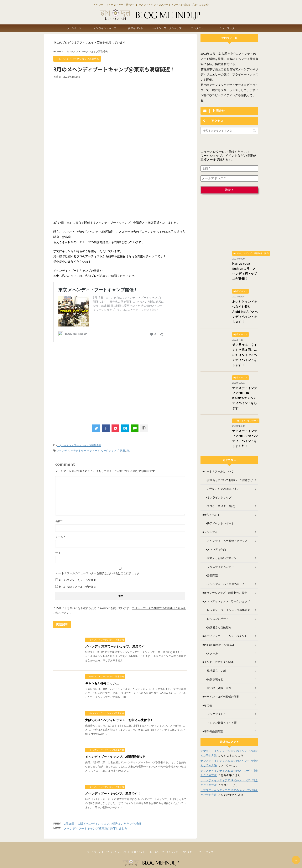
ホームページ (74, 28)
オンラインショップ (105, 28)
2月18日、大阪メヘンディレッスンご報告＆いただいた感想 (102, 824)
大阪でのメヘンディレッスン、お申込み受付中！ (119, 720)
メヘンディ (63, 451)
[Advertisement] (120, 107)
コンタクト (197, 28)
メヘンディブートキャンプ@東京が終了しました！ (97, 828)
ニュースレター (228, 28)
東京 (129, 451)
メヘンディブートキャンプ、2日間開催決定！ (117, 757)
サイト (59, 553)
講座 (122, 451)
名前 (59, 521)
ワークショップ (110, 451)
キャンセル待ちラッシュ (102, 683)
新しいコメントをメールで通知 (77, 580)
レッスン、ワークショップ (166, 28)
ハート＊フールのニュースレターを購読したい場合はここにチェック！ (120, 571)
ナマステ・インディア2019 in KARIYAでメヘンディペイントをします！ (245, 398)
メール (60, 537)
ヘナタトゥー (78, 451)
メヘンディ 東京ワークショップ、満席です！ (116, 647)
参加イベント (136, 28)
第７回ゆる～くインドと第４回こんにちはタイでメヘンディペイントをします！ (245, 355)
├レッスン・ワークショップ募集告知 (79, 445)
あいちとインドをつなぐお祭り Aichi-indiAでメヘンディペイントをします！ (245, 312)
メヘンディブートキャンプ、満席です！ (113, 794)
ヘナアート (94, 451)
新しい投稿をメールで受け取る (77, 587)
